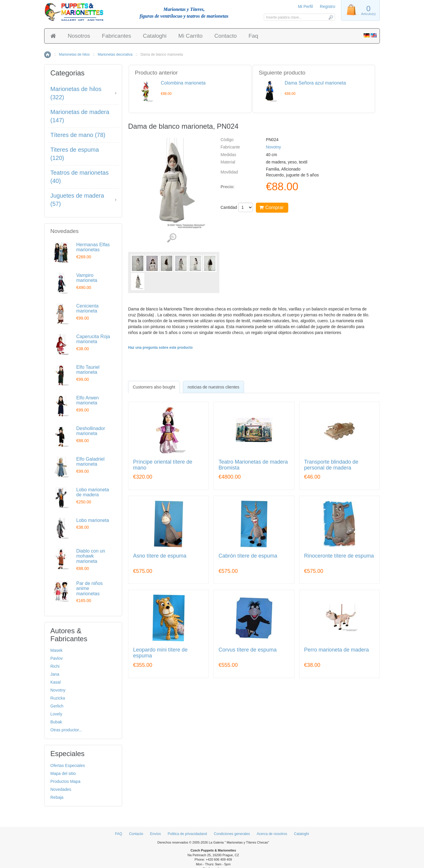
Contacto (226, 36)
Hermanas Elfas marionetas (93, 247)
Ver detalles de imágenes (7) (172, 238)
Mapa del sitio (63, 773)
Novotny (273, 147)
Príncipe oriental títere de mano (163, 465)
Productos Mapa (65, 781)
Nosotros (79, 36)
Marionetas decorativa (115, 54)
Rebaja (57, 797)
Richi (55, 666)
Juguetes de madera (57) (77, 200)
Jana (55, 674)
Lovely (56, 714)
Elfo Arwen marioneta (87, 400)
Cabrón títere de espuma (248, 556)
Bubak (56, 722)
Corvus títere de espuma (247, 650)
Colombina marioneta (183, 83)
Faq (253, 36)
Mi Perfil (305, 6)
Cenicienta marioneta (87, 309)
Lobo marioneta (93, 520)
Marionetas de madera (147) (80, 116)
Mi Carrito (191, 36)
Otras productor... (66, 730)
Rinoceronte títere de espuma (339, 556)
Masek (56, 650)
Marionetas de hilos (74, 54)
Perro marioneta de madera (337, 650)
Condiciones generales (232, 834)
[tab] (154, 387)
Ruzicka (58, 698)
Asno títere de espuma (160, 556)
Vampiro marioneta (87, 278)
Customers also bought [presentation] (154, 387)
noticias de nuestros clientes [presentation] (213, 387)
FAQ (119, 834)
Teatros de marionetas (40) (79, 177)
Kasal (56, 682)
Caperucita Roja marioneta (93, 339)
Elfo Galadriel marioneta (90, 462)
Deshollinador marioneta (91, 431)
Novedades (61, 789)
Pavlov (57, 658)
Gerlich (57, 706)
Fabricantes (116, 36)
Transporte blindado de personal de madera (331, 465)
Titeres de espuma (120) (75, 154)
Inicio (48, 55)
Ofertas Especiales (68, 766)
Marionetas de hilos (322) (76, 93)
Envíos (156, 834)
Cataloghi (155, 36)
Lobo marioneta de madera (93, 492)
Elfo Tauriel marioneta (88, 370)
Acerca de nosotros (272, 834)
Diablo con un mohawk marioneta (91, 556)
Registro (327, 6)
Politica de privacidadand (187, 834)
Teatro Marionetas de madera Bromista (253, 465)
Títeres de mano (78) (78, 135)
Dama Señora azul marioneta (315, 83)
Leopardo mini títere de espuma (160, 653)
